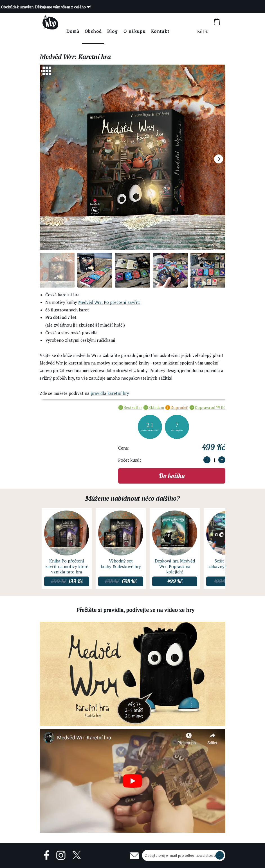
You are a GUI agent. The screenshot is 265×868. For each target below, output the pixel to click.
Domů (88, 31)
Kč (200, 31)
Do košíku (172, 476)
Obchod (109, 31)
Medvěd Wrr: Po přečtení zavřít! (109, 302)
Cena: (124, 448)
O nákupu (150, 31)
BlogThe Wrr (128, 36)
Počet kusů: (130, 460)
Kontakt (176, 31)
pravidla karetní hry (110, 393)
